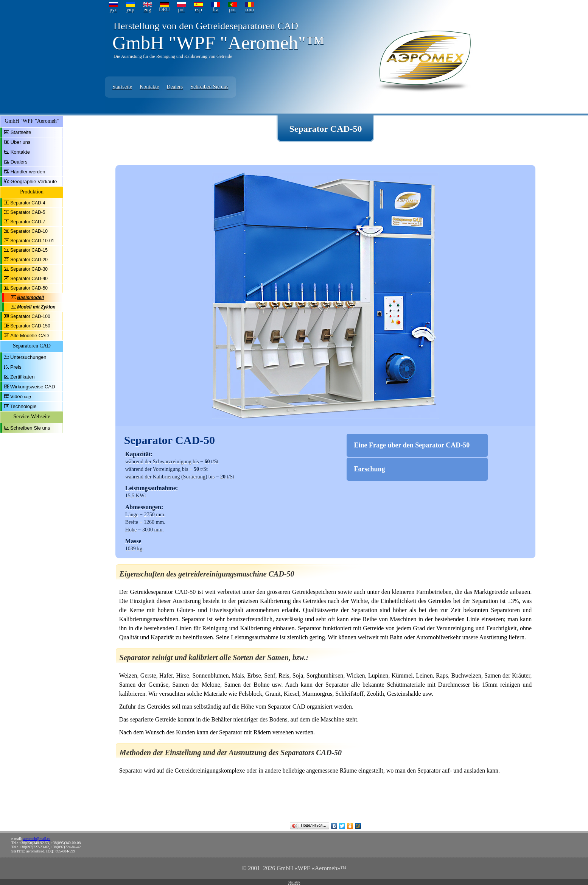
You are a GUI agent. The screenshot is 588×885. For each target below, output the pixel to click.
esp (198, 10)
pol (182, 10)
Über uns (21, 142)
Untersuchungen (28, 357)
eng (147, 10)
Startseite (122, 87)
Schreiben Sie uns (209, 87)
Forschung (370, 469)
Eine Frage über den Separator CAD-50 (412, 445)
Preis (16, 367)
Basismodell (30, 298)
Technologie (23, 406)
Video (16, 397)
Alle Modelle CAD (30, 336)
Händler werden (28, 172)
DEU (164, 10)
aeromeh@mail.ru (37, 839)
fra (216, 10)
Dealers (175, 87)
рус (113, 10)
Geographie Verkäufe (34, 182)
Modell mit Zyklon (36, 307)
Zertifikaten (22, 377)
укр (130, 10)
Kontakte (149, 87)
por (233, 10)
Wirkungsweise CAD (33, 387)
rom (250, 10)
